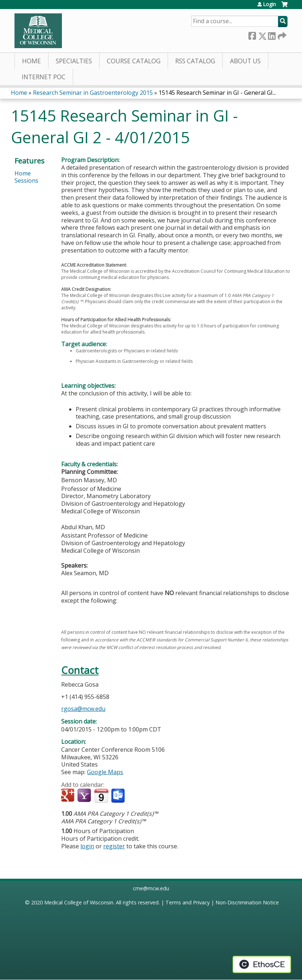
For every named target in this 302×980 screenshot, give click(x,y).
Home (32, 61)
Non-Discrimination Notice (247, 902)
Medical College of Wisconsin (79, 902)
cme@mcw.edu (151, 888)
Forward (281, 35)
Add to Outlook (119, 796)
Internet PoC (44, 77)
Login (269, 4)
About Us (245, 61)
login (87, 846)
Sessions (26, 181)
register (114, 846)
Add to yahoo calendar (85, 796)
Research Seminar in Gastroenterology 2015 (93, 93)
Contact (80, 670)
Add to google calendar (69, 796)
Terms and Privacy (188, 902)
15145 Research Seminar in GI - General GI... (217, 93)
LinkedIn (272, 35)
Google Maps (105, 772)
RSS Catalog (195, 61)
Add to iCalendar (101, 796)
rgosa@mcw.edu (83, 709)
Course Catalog (134, 61)
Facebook (252, 35)
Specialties (74, 61)
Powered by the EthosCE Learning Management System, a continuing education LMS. (262, 964)
